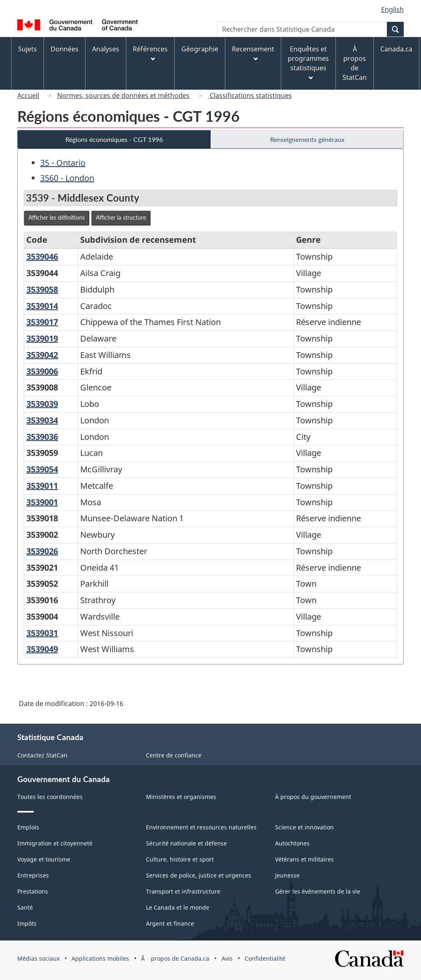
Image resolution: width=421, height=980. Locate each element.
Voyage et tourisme (44, 859)
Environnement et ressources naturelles (201, 827)
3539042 (42, 355)
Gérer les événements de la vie (318, 891)
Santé (25, 907)
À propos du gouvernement (313, 797)
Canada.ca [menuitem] (396, 49)
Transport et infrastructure (183, 891)
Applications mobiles (100, 958)
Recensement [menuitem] (253, 53)
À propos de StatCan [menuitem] (355, 63)
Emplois (28, 827)
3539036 (42, 437)
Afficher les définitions (57, 217)
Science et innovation (304, 827)
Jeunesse (287, 875)
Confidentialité (265, 958)
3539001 (42, 502)
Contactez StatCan (42, 755)
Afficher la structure (121, 217)
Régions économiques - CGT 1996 (114, 139)
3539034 (42, 420)
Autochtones (292, 843)
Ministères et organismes (181, 797)
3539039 (42, 404)
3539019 (42, 338)
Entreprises (33, 875)
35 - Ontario (63, 163)
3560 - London (67, 178)
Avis (227, 958)
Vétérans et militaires (304, 859)
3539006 (42, 371)
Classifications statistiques (250, 95)
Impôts (27, 923)
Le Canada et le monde (178, 907)
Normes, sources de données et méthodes (123, 95)
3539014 (42, 306)
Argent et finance (170, 923)
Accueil (28, 95)
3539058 (42, 289)
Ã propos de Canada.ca (175, 958)
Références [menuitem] (150, 53)
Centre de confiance (174, 755)
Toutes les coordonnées (50, 797)
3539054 (42, 469)
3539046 (42, 257)
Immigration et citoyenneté (55, 843)
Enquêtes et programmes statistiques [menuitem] (308, 62)
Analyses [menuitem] (106, 49)
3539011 (42, 486)
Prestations (33, 891)
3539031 (42, 633)
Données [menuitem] (65, 49)
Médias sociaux (38, 958)
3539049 (42, 649)
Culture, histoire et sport (180, 859)
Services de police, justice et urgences (199, 875)
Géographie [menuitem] (200, 49)
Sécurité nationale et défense (186, 843)
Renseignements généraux (307, 139)
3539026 (42, 551)
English (392, 9)
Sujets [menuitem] (28, 49)
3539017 (42, 322)
